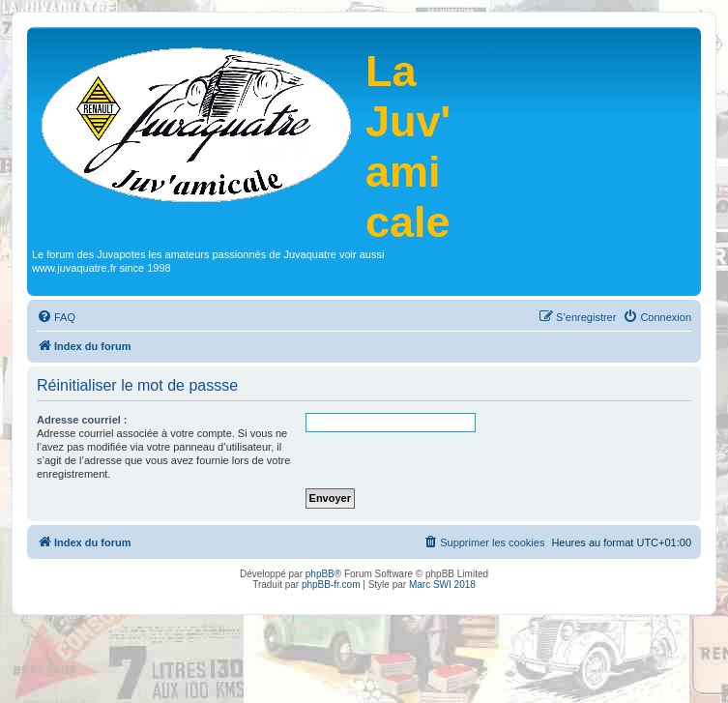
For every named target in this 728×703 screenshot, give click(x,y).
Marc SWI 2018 (442, 585)
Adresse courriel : (82, 420)
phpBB (320, 574)
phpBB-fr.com (331, 585)
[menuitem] (56, 317)
